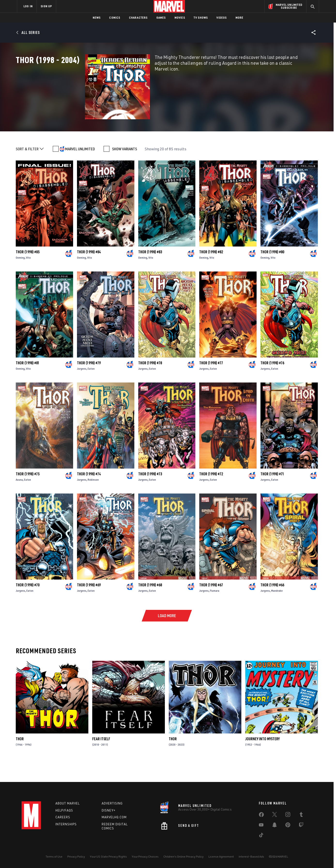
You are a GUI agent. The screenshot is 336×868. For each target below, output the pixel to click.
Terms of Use (54, 856)
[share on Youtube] (261, 826)
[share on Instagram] (288, 815)
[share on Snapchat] (275, 826)
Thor (20, 759)
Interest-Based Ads (251, 856)
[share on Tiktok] (261, 836)
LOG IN (28, 6)
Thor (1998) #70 (28, 605)
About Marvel (68, 803)
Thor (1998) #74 (89, 494)
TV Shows (201, 18)
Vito (28, 277)
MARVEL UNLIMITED (80, 169)
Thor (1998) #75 (28, 494)
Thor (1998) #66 (272, 605)
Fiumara (215, 610)
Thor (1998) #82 (211, 272)
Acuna (19, 499)
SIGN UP (46, 6)
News (97, 18)
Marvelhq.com (114, 817)
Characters (138, 18)
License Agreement (221, 856)
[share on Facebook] (261, 816)
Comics (115, 18)
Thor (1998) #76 (272, 383)
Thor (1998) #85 (28, 272)
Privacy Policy (76, 856)
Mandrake (277, 610)
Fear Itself (101, 759)
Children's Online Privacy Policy (183, 856)
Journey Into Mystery (262, 759)
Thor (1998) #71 (272, 494)
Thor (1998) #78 (150, 383)
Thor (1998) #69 (89, 605)
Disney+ (109, 810)
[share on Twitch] (301, 826)
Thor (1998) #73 (150, 494)
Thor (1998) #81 (28, 383)
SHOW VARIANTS (125, 169)
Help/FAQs (64, 810)
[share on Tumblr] (301, 815)
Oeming (20, 277)
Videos (221, 18)
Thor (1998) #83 (150, 272)
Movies (180, 18)
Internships (66, 824)
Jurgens (82, 388)
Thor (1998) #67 (211, 605)
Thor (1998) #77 (211, 383)
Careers (63, 817)
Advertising (112, 803)
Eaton (91, 388)
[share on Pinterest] (288, 826)
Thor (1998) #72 (211, 494)
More (240, 18)
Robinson (93, 499)
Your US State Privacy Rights (108, 856)
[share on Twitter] (275, 815)
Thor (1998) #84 (89, 272)
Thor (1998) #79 (89, 383)
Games (161, 18)
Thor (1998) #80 (272, 272)
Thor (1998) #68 (150, 605)
